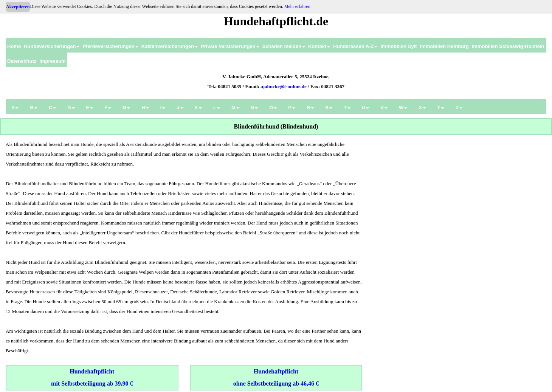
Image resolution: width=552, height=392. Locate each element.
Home (14, 46)
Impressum (52, 61)
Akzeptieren (18, 7)
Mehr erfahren (297, 6)
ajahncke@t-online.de (284, 86)
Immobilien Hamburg (444, 46)
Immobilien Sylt (398, 46)
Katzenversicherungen (170, 46)
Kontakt (319, 46)
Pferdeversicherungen (110, 46)
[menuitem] (14, 45)
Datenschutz (22, 61)
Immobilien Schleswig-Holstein (508, 46)
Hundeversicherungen (52, 46)
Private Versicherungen (230, 46)
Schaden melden (284, 46)
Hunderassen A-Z (355, 46)
